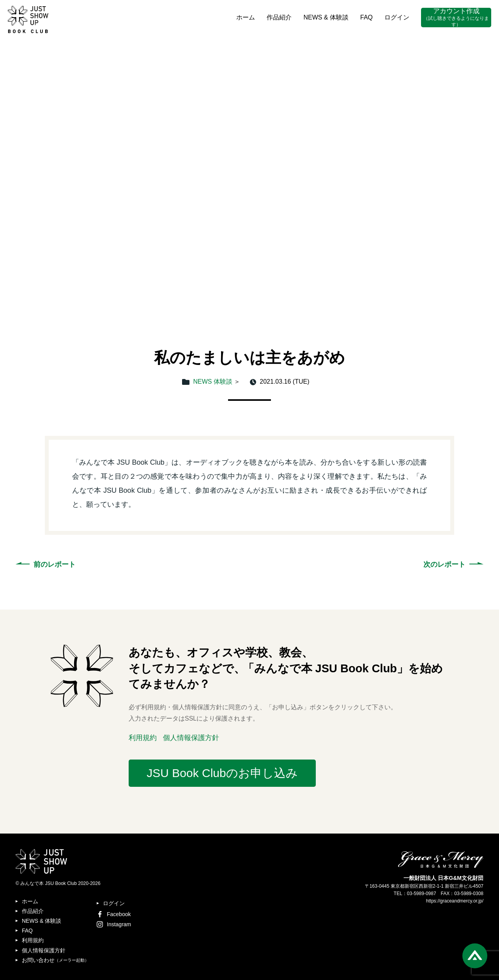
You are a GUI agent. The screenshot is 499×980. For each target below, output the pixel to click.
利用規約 (143, 738)
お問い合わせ (55, 960)
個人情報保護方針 (191, 738)
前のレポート (55, 564)
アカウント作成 (456, 18)
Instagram (114, 924)
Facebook (114, 914)
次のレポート (444, 564)
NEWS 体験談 (213, 382)
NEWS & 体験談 (326, 17)
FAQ (366, 17)
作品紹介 (279, 17)
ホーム (246, 17)
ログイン (397, 17)
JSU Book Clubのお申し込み (222, 773)
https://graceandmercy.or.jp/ (455, 901)
